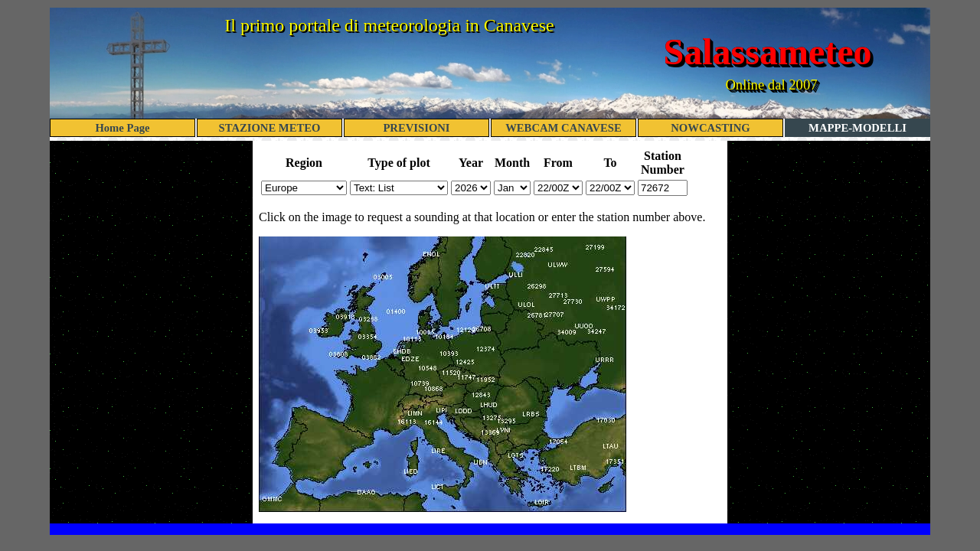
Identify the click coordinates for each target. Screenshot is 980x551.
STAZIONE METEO (270, 128)
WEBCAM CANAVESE (563, 128)
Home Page (122, 128)
